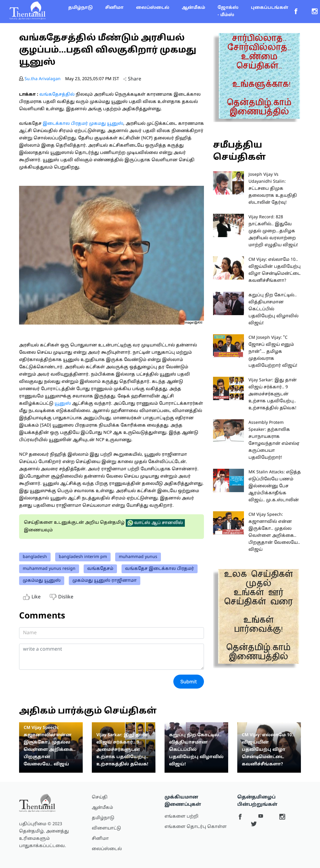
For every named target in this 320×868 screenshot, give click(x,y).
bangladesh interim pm (83, 557)
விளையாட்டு (106, 828)
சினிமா (114, 8)
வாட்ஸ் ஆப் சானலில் (155, 523)
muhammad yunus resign (49, 569)
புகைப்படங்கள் (270, 8)
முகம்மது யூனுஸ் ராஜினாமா (105, 581)
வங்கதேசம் (100, 569)
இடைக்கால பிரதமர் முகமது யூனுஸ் (83, 124)
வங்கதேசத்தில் (57, 95)
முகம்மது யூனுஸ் (42, 581)
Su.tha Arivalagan (43, 79)
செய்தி (100, 797)
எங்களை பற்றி (182, 817)
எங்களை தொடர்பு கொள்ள (196, 827)
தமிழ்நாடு (80, 8)
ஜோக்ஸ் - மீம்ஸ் (228, 11)
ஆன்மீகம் (193, 8)
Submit (189, 682)
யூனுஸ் (62, 404)
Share (132, 79)
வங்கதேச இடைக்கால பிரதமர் (160, 569)
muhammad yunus (138, 557)
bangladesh (35, 557)
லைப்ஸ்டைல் (153, 8)
